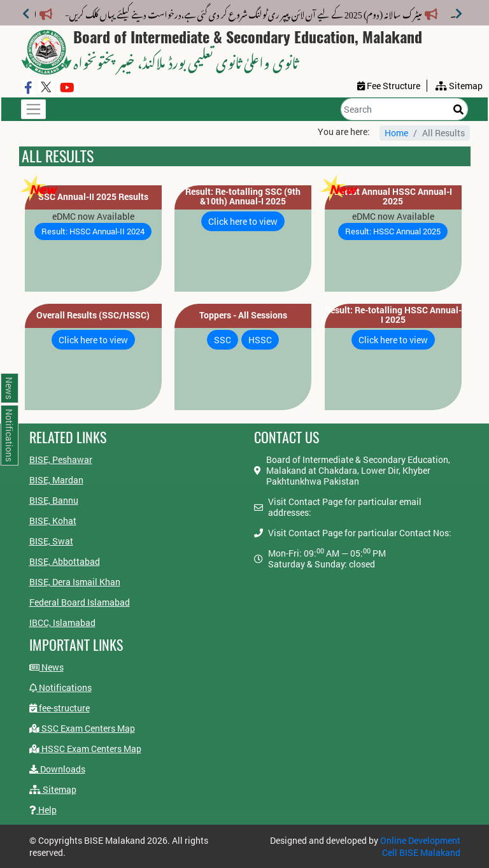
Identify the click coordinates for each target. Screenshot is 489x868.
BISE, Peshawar (61, 459)
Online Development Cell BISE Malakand (420, 846)
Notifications (60, 687)
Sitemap (53, 789)
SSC (223, 340)
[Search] (404, 109)
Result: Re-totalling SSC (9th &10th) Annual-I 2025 (243, 196)
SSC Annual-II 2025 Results (93, 196)
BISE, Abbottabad (65, 561)
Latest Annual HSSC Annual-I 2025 (393, 196)
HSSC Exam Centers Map (85, 749)
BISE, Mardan (56, 480)
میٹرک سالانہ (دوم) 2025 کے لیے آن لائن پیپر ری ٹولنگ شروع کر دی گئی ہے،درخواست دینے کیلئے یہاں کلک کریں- (251, 12)
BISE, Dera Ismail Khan (75, 582)
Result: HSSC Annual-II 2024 (93, 231)
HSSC (260, 340)
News (46, 667)
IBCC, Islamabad (62, 623)
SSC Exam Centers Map (82, 728)
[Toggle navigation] (33, 109)
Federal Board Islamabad (80, 602)
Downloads (57, 769)
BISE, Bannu (54, 500)
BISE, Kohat (53, 521)
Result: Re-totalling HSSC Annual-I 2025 (393, 315)
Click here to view (243, 221)
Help (43, 810)
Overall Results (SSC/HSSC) (93, 315)
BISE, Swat (51, 541)
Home (396, 133)
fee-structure (60, 708)
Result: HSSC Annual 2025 (393, 231)
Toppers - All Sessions (243, 315)
